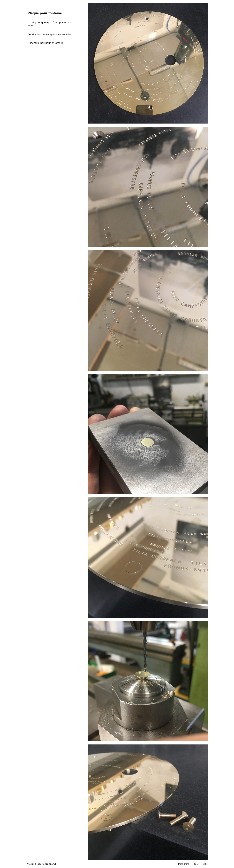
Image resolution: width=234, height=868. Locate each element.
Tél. (196, 864)
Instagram (184, 864)
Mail (205, 864)
